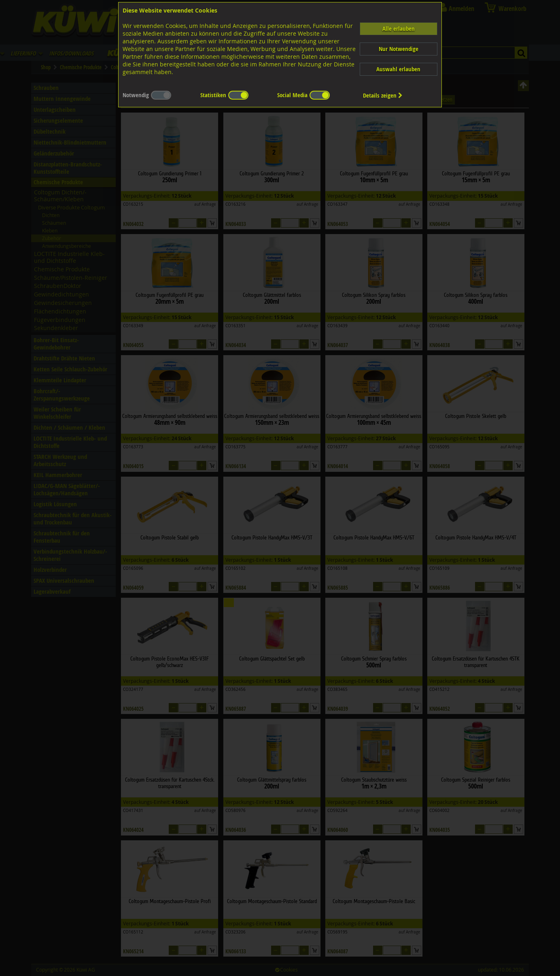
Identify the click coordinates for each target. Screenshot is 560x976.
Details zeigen (383, 95)
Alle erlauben (399, 29)
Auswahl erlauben (398, 69)
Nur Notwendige (399, 49)
